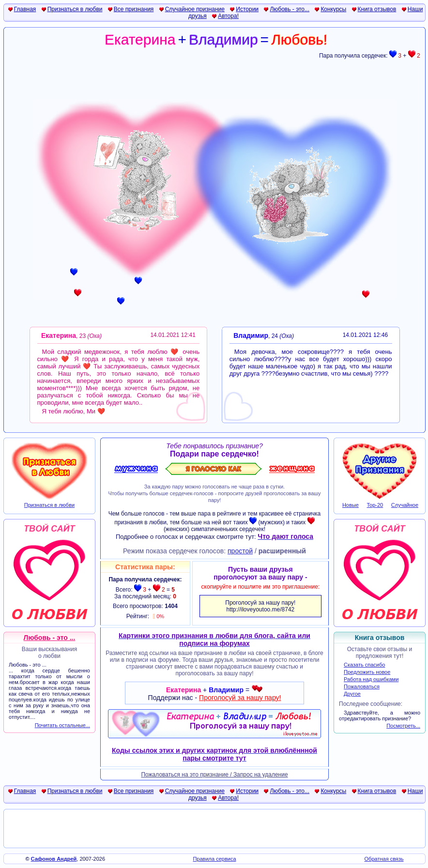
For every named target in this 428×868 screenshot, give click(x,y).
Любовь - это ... (50, 638)
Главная (25, 9)
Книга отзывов (377, 9)
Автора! (228, 16)
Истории (247, 9)
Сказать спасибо (364, 665)
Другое (352, 694)
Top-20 (375, 505)
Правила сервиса (214, 859)
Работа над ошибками (371, 679)
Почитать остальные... (62, 725)
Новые (351, 505)
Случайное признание (195, 9)
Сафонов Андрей (54, 859)
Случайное (405, 505)
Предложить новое (367, 672)
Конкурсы (333, 9)
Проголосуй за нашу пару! (240, 698)
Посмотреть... (403, 726)
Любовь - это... (290, 9)
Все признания (134, 9)
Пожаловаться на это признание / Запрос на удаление (214, 775)
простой (240, 551)
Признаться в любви (75, 9)
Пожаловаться (362, 686)
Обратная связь (384, 859)
